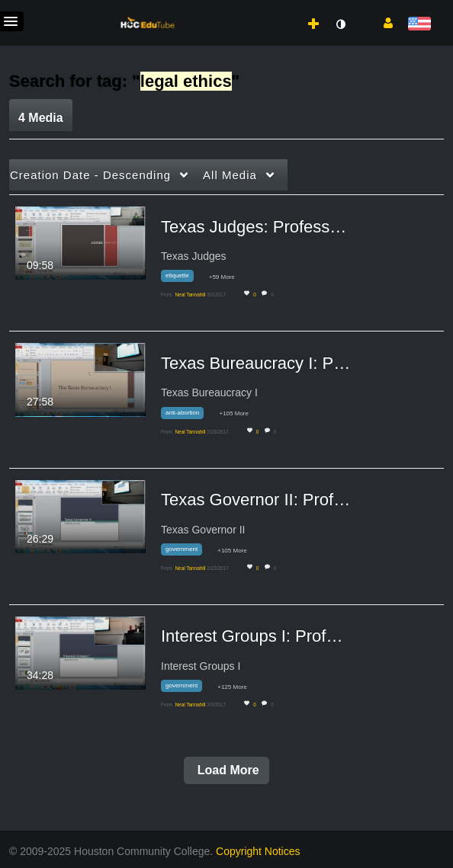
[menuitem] (280, 8)
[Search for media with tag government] (187, 552)
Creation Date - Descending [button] (90, 175)
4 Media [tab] (41, 118)
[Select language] (419, 25)
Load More (226, 770)
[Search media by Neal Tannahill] (190, 295)
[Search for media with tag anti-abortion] (188, 415)
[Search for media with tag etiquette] (183, 279)
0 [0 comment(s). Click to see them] (273, 295)
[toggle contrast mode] (340, 24)
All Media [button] (230, 175)
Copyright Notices (258, 851)
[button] (382, 22)
